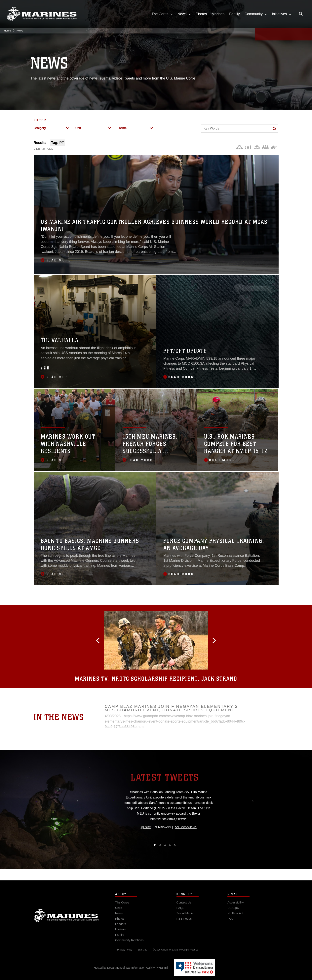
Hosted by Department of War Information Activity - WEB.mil (131, 968)
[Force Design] (239, 147)
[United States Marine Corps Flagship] (42, 14)
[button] (112, 640)
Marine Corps (66, 922)
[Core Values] (257, 147)
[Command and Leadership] (265, 147)
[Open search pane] (301, 14)
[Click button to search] (275, 129)
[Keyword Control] (240, 129)
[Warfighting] (274, 147)
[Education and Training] (248, 147)
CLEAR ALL (44, 149)
